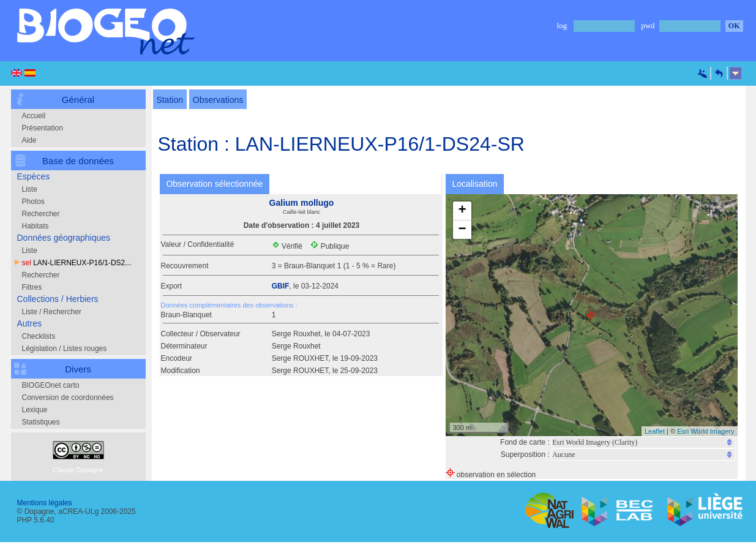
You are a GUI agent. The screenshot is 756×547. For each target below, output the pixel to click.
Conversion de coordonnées (68, 398)
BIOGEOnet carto (51, 385)
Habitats (36, 226)
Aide (29, 140)
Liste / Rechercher (52, 312)
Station (170, 100)
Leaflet (655, 431)
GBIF (281, 286)
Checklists (39, 336)
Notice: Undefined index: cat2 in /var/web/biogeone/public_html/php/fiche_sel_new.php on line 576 (643, 455)
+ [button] (462, 211)
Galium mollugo (302, 203)
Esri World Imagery (705, 431)
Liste (30, 189)
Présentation (43, 128)
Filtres (32, 287)
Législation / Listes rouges (65, 349)
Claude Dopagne (78, 470)
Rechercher (41, 214)
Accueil (34, 116)
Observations (218, 100)
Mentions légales (45, 503)
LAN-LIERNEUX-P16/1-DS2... (77, 263)
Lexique (35, 410)
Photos (33, 202)
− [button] (462, 230)
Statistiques (41, 422)
